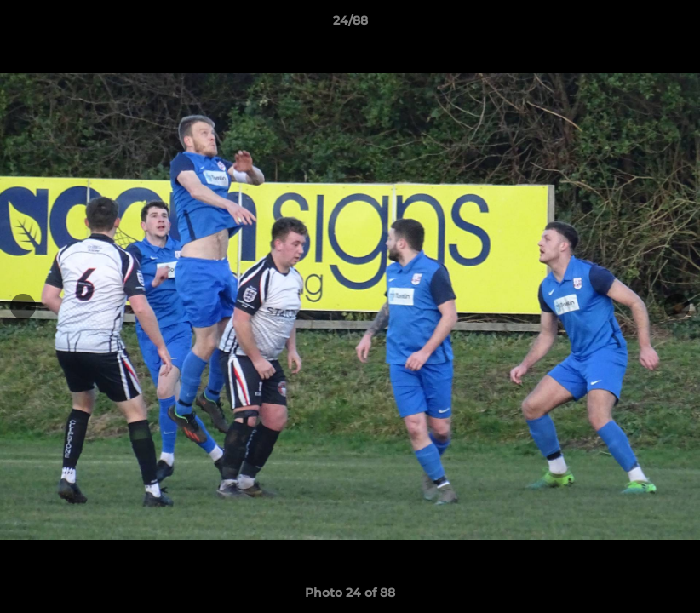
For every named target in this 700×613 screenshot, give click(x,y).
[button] (669, 25)
